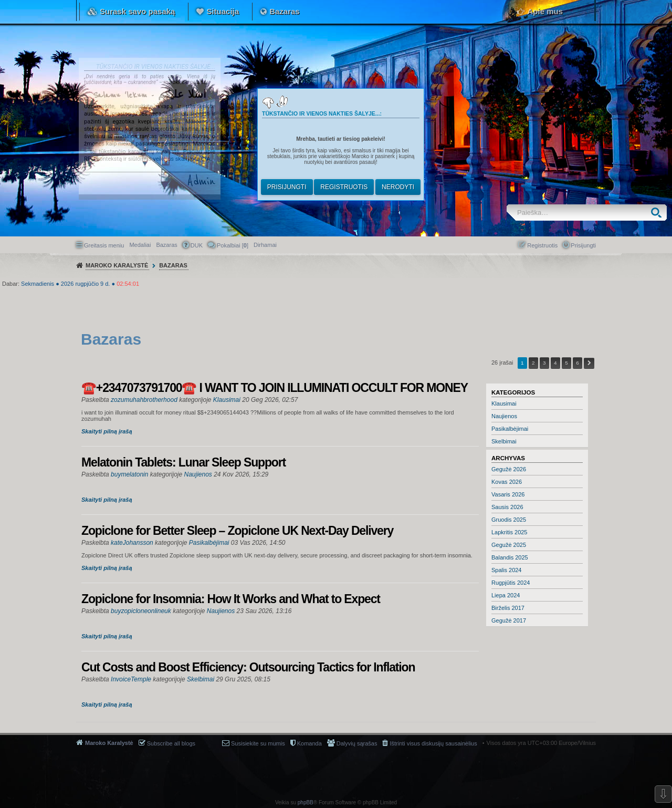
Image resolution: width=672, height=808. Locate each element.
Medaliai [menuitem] (140, 245)
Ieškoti (659, 213)
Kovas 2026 (507, 482)
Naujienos (504, 416)
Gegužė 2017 (509, 620)
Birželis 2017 (508, 608)
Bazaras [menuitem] (166, 245)
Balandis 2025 (510, 557)
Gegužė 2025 (509, 545)
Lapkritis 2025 (510, 532)
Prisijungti (287, 187)
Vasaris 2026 (508, 494)
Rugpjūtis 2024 (511, 583)
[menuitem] (265, 245)
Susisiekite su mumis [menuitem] (258, 743)
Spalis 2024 (507, 570)
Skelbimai (504, 441)
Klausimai (504, 403)
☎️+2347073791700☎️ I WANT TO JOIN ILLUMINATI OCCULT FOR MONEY (275, 388)
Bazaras (285, 11)
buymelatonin (129, 474)
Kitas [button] (589, 363)
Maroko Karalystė (109, 743)
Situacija (223, 11)
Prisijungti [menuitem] (583, 245)
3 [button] (544, 363)
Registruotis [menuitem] (542, 245)
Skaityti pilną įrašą (107, 431)
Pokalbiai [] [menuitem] (233, 245)
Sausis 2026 (507, 507)
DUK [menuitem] (197, 245)
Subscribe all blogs (171, 743)
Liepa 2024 (506, 595)
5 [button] (566, 363)
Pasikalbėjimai (510, 429)
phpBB (306, 802)
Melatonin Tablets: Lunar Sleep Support (183, 462)
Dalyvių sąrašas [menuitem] (357, 743)
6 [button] (577, 363)
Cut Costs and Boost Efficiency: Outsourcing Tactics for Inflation (248, 667)
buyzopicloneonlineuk (141, 611)
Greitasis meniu (104, 245)
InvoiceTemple (131, 679)
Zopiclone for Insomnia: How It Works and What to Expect (231, 599)
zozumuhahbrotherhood (144, 400)
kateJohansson (132, 543)
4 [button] (555, 363)
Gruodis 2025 (509, 520)
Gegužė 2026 (509, 469)
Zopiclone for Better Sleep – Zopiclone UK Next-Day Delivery (237, 531)
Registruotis (344, 187)
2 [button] (533, 363)
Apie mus (545, 11)
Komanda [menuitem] (309, 743)
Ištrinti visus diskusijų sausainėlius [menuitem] (433, 743)
